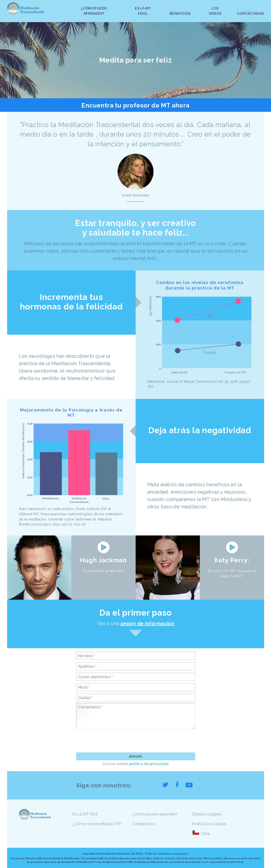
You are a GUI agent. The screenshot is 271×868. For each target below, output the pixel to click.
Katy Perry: (232, 560)
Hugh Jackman (103, 560)
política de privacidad (149, 764)
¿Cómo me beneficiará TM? (97, 824)
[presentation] (112, 741)
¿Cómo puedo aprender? (155, 814)
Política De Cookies (210, 824)
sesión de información (147, 623)
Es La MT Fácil (85, 814)
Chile (205, 834)
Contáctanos (144, 824)
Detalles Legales (207, 814)
